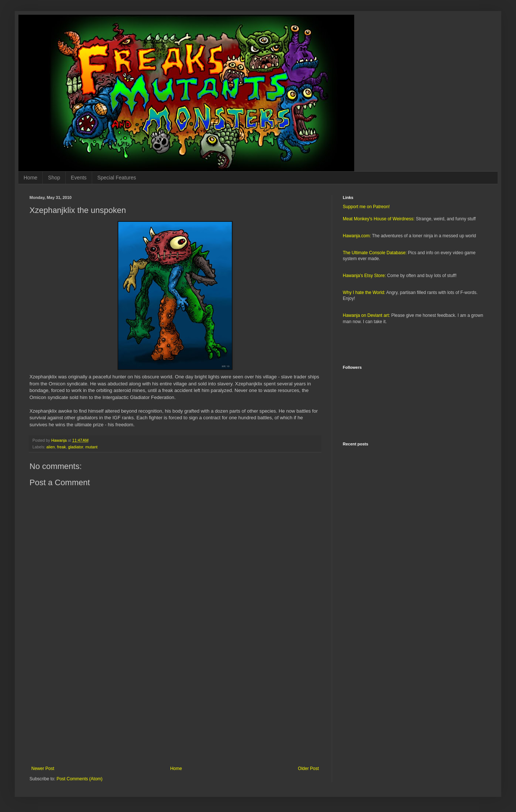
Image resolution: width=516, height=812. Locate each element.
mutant (91, 447)
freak (62, 447)
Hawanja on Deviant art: (366, 315)
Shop (54, 178)
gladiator (76, 447)
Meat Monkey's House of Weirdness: (379, 219)
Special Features (117, 178)
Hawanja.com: (357, 236)
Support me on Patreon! (366, 207)
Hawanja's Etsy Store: (364, 276)
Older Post (308, 769)
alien (51, 447)
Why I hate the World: (364, 293)
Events (79, 178)
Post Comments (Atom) (79, 779)
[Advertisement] (175, 705)
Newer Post (43, 769)
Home (30, 178)
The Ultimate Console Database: (375, 253)
